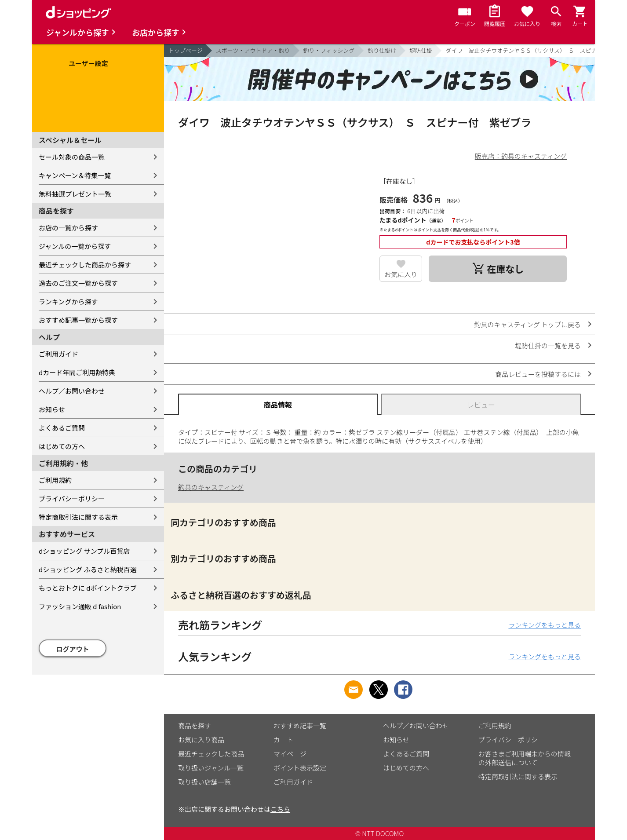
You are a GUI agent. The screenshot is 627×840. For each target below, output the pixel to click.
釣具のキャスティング (211, 487)
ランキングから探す (68, 301)
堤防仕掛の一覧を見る (548, 345)
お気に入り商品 (201, 740)
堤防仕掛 (421, 50)
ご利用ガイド (58, 354)
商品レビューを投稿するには (538, 374)
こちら (280, 809)
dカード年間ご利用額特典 (77, 372)
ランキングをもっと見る (545, 625)
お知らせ (52, 409)
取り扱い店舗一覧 (204, 782)
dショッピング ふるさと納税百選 (88, 569)
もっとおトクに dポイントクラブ (88, 588)
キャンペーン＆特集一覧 (75, 175)
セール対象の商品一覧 (72, 157)
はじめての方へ (62, 446)
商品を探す (195, 725)
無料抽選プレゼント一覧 (75, 194)
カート (283, 740)
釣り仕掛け (382, 50)
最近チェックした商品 (211, 754)
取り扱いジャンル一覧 (211, 768)
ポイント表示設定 (300, 768)
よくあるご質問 (62, 428)
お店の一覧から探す (68, 228)
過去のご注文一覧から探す (78, 283)
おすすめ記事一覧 (300, 725)
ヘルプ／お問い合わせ (72, 391)
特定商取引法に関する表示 (78, 517)
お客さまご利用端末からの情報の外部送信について (525, 758)
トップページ (186, 50)
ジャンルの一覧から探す (75, 246)
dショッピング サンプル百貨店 (84, 551)
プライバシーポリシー (72, 499)
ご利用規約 (55, 480)
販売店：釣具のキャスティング (521, 156)
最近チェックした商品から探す (85, 265)
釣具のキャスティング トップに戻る (528, 324)
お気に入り (401, 274)
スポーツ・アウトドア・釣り (253, 50)
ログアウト (73, 649)
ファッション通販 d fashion (80, 606)
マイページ (290, 754)
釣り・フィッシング (329, 50)
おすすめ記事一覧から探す (78, 320)
